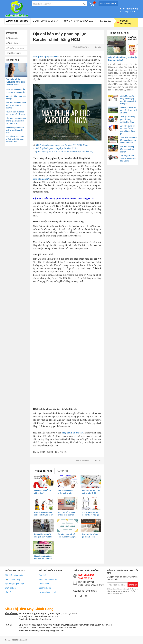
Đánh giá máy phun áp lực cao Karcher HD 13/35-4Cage (62, 145)
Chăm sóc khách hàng (124, 22)
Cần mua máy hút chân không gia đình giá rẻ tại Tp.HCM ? (16, 121)
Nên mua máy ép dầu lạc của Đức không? (127, 149)
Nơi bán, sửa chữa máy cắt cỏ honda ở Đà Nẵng (128, 110)
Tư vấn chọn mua (16, 48)
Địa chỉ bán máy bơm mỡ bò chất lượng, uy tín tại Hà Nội (15, 139)
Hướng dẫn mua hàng (48, 592)
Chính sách (44, 584)
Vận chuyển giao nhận (14, 584)
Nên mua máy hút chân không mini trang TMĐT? (16, 105)
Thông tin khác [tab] (44, 471)
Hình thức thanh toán (48, 579)
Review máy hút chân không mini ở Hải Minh (91, 493)
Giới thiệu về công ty (14, 575)
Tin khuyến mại (15, 53)
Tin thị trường (14, 43)
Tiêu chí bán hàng (13, 579)
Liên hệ (8, 592)
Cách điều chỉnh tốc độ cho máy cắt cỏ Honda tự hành (128, 140)
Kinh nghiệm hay (129, 10)
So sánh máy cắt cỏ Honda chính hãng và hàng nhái (67, 537)
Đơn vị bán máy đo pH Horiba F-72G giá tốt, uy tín (90, 515)
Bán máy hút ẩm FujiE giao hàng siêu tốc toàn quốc (15, 82)
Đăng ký (133, 585)
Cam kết (43, 575)
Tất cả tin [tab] (62, 471)
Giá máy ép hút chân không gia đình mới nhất (15, 130)
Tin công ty (13, 38)
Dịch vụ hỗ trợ (45, 588)
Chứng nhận (10, 588)
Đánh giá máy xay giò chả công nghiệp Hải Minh (128, 119)
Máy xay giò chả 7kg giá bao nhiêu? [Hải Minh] (128, 158)
